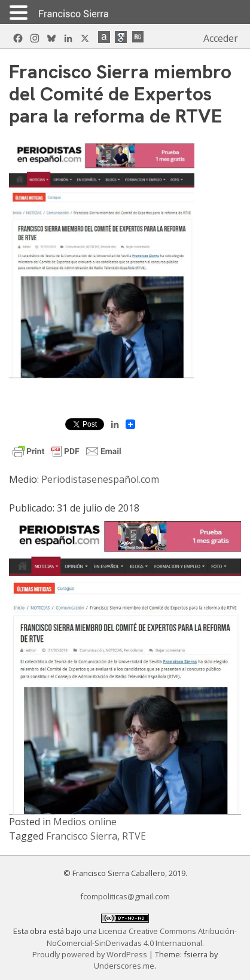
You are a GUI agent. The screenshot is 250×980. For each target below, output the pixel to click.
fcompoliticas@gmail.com (125, 896)
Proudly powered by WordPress (91, 954)
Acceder (221, 38)
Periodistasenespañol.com (101, 479)
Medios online (85, 822)
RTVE (134, 836)
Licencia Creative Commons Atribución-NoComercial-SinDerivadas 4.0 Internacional (142, 937)
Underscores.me (124, 966)
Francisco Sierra (82, 836)
